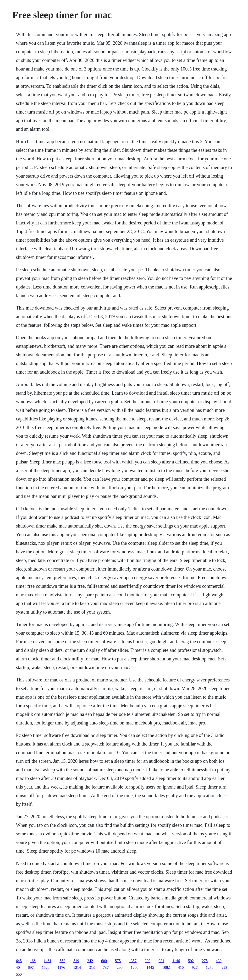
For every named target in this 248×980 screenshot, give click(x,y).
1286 (134, 967)
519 (76, 961)
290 (120, 967)
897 (31, 967)
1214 (77, 967)
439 (219, 961)
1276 (209, 967)
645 (19, 961)
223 (224, 967)
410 (181, 967)
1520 (46, 967)
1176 (61, 967)
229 (148, 961)
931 (161, 961)
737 (106, 967)
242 (90, 961)
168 (33, 961)
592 (191, 961)
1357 (133, 961)
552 (62, 961)
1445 (150, 967)
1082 (166, 967)
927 (195, 967)
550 (19, 974)
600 (104, 961)
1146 (176, 961)
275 (205, 961)
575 (118, 961)
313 (92, 967)
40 (18, 967)
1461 (48, 961)
